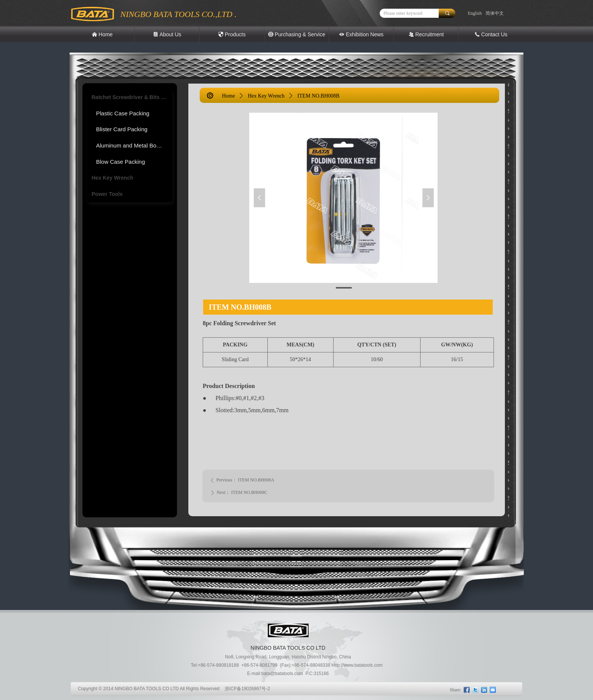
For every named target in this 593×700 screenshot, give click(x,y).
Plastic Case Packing (123, 113)
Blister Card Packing (122, 129)
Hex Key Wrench (112, 178)
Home (228, 96)
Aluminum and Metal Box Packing (134, 145)
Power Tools (107, 194)
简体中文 (495, 13)
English (475, 13)
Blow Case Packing (120, 162)
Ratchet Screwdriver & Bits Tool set (132, 97)
